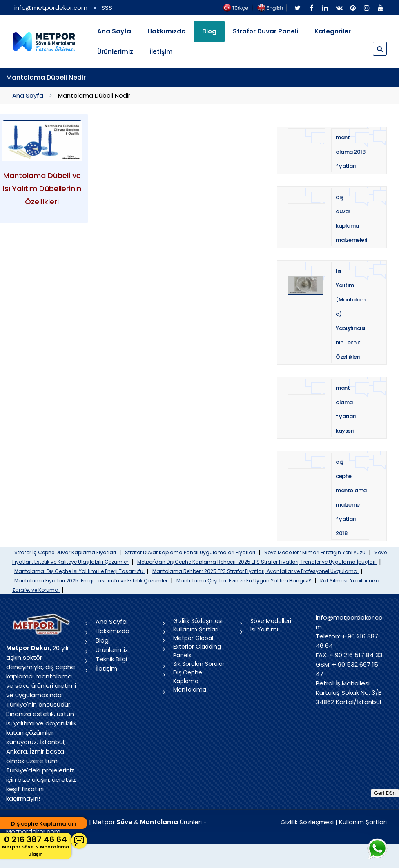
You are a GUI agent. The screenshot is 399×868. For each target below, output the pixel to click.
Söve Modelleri (271, 621)
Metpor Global (193, 638)
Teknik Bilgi (111, 659)
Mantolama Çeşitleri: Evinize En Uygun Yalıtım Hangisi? (244, 581)
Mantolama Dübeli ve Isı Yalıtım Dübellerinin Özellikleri (42, 189)
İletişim (161, 52)
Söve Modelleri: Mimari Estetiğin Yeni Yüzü (315, 552)
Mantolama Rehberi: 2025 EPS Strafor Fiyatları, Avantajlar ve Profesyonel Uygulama (255, 571)
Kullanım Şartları (196, 629)
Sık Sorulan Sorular (199, 664)
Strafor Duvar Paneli (265, 31)
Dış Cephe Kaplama (188, 677)
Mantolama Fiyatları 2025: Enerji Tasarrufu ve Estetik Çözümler (91, 581)
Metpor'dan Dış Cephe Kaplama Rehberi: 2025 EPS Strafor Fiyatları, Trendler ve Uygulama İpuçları (257, 562)
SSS (107, 8)
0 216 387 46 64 (36, 846)
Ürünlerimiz (115, 52)
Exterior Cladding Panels (197, 651)
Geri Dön (385, 793)
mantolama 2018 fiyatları (350, 152)
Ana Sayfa (114, 31)
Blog (102, 640)
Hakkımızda (167, 31)
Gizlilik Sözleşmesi (198, 621)
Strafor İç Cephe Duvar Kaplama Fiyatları (66, 552)
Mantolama (190, 689)
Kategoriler (333, 31)
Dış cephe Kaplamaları (43, 824)
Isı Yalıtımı (264, 629)
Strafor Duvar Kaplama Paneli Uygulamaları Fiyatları (191, 552)
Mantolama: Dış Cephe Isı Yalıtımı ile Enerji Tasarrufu (79, 571)
